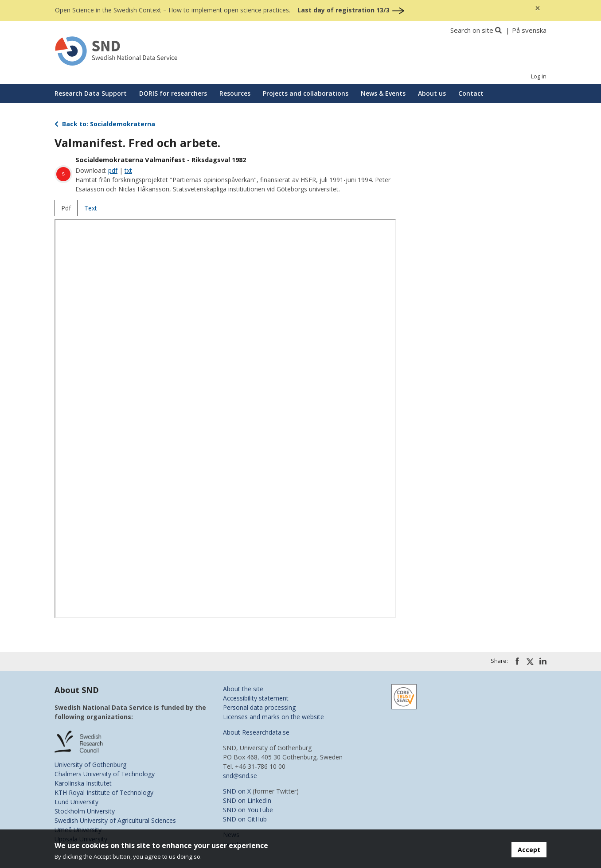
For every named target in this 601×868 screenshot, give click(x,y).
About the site (243, 689)
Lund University (76, 802)
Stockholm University (85, 811)
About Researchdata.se (256, 732)
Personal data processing (259, 707)
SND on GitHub (245, 819)
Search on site (472, 30)
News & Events (383, 93)
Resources (235, 93)
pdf (113, 170)
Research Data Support (91, 93)
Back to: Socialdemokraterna (105, 124)
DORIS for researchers (173, 93)
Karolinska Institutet (83, 783)
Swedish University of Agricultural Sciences (115, 820)
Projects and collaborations (306, 93)
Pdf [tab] (66, 208)
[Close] (538, 8)
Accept (529, 850)
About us (432, 93)
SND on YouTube (248, 810)
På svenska (529, 30)
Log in (539, 76)
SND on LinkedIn (247, 800)
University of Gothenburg (90, 765)
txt (128, 170)
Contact (471, 93)
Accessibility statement (256, 698)
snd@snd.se (240, 776)
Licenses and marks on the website (273, 717)
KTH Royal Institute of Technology (104, 792)
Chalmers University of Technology (105, 774)
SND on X (237, 791)
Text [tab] (91, 208)
